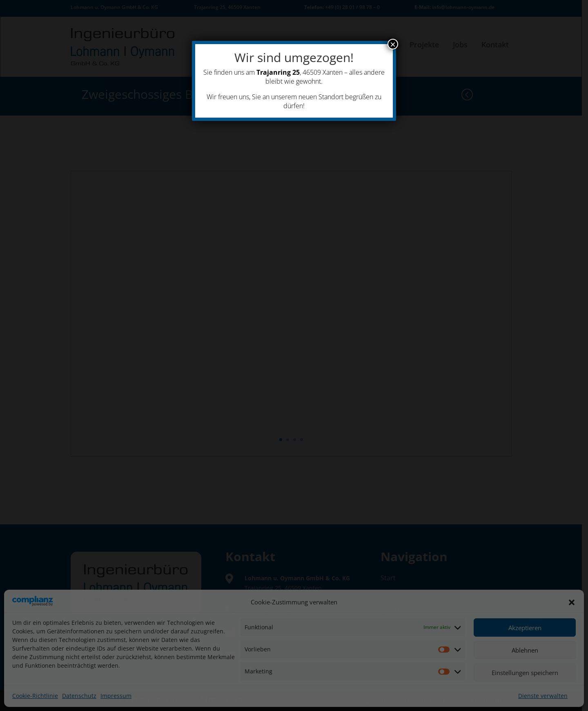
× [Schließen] (393, 44)
